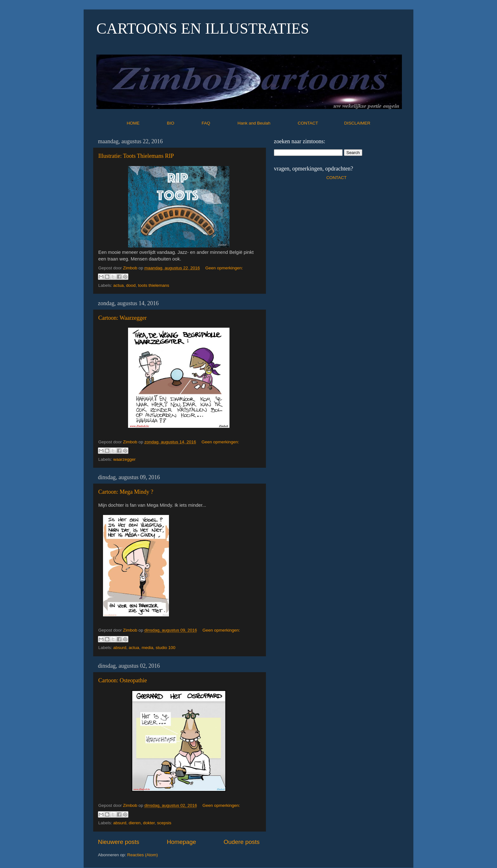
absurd (120, 648)
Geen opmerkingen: (224, 268)
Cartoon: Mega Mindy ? (126, 492)
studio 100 (165, 648)
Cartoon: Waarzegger (123, 318)
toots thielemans (153, 285)
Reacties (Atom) (142, 855)
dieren (135, 823)
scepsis (164, 823)
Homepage (181, 842)
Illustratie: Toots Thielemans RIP (136, 156)
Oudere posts (242, 842)
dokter (149, 823)
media (148, 648)
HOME (146, 123)
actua (118, 285)
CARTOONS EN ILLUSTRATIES (203, 28)
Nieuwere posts (119, 842)
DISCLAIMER (357, 123)
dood (131, 285)
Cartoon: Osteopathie (123, 680)
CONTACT (321, 123)
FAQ (219, 123)
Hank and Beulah (267, 123)
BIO (184, 123)
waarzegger (124, 459)
